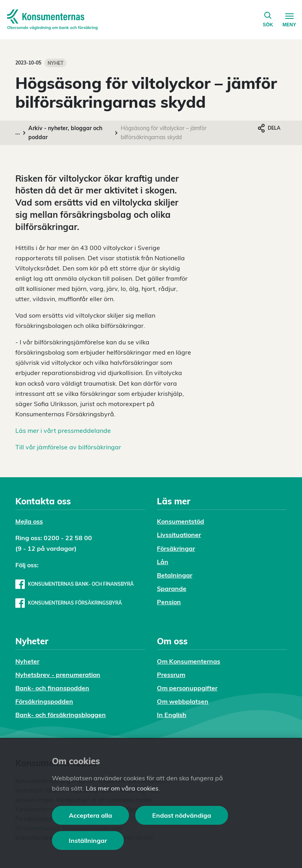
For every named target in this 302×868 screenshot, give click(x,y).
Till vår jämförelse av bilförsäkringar (68, 447)
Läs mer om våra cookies (122, 788)
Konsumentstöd (180, 521)
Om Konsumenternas (189, 661)
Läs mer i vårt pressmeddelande (63, 430)
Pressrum (171, 675)
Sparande (172, 588)
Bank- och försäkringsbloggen (61, 715)
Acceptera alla (90, 815)
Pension (169, 602)
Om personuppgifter (187, 688)
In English (172, 715)
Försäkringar (176, 548)
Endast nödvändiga (182, 815)
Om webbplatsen (183, 701)
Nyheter (27, 661)
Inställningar (88, 840)
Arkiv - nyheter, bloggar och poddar (65, 133)
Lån (163, 562)
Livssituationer (179, 535)
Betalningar (175, 575)
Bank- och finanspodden (52, 688)
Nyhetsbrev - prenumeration (58, 675)
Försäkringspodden (44, 701)
